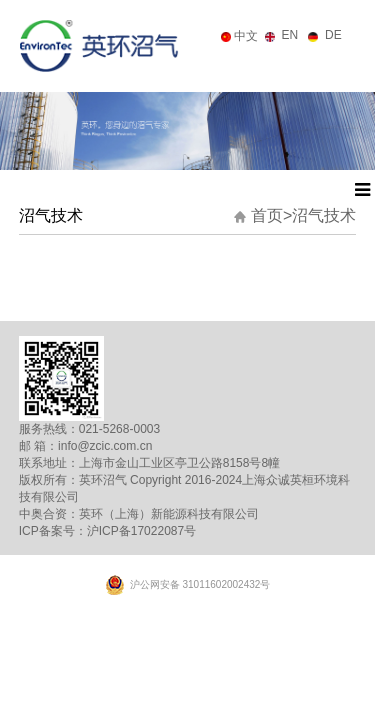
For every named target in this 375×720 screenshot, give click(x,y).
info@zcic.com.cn (105, 446)
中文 (246, 36)
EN (290, 35)
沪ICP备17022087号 (141, 531)
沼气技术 (324, 215)
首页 (271, 215)
